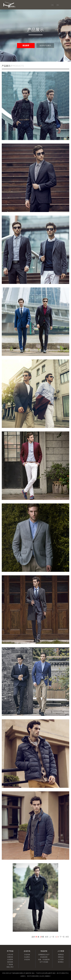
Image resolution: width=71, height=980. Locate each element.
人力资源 (61, 951)
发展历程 (10, 957)
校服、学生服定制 (44, 959)
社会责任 (27, 957)
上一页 (52, 937)
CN (52, 5)
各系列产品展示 (45, 45)
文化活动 (27, 959)
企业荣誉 (10, 959)
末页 (67, 937)
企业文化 (27, 951)
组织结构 (10, 962)
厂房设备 (10, 964)
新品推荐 (26, 45)
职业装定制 (44, 957)
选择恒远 (61, 955)
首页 (47, 937)
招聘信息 (61, 957)
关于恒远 (10, 951)
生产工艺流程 (44, 962)
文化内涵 (27, 955)
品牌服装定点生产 (44, 955)
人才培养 (61, 959)
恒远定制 (44, 951)
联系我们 (61, 962)
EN (58, 5)
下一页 (62, 937)
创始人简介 (10, 967)
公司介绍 (10, 955)
